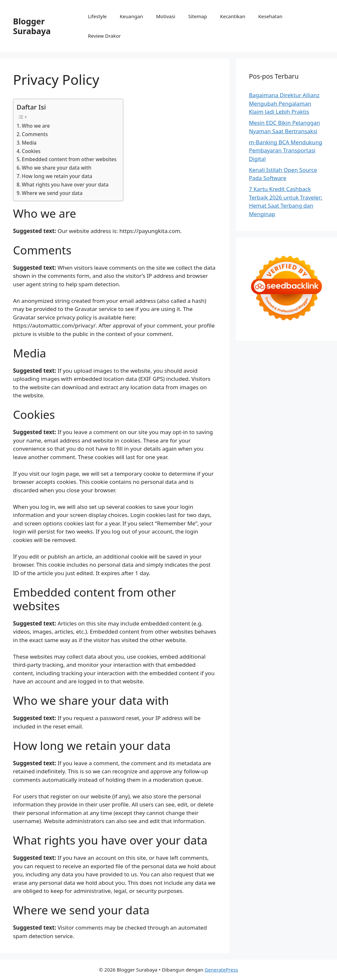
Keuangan (131, 16)
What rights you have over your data (65, 185)
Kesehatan (270, 16)
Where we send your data (52, 193)
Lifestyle (97, 16)
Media (29, 143)
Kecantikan (233, 16)
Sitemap (198, 16)
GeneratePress (221, 970)
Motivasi (166, 16)
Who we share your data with (57, 168)
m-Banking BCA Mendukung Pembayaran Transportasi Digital (285, 150)
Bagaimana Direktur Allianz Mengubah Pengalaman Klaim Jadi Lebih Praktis (284, 103)
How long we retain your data (57, 176)
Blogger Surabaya (32, 26)
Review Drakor (104, 36)
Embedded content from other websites (69, 159)
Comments (35, 134)
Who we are (36, 126)
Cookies (31, 151)
